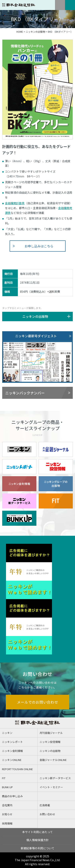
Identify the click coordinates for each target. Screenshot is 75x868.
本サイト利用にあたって (37, 832)
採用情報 (7, 823)
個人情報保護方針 (38, 840)
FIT (4, 778)
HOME (20, 32)
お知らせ (7, 814)
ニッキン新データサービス (55, 778)
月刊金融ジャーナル (51, 733)
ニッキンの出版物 (35, 32)
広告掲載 (45, 805)
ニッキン (7, 733)
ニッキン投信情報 (50, 742)
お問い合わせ (47, 814)
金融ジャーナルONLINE (53, 760)
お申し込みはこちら (39, 246)
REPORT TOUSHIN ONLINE (17, 769)
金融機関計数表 (15, 203)
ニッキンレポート (12, 742)
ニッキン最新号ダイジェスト (36, 336)
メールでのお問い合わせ (38, 702)
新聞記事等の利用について (38, 848)
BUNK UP (7, 787)
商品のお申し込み (12, 796)
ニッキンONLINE (12, 760)
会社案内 (7, 805)
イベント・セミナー (51, 787)
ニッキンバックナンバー (25, 393)
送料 (52, 292)
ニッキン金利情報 (12, 751)
